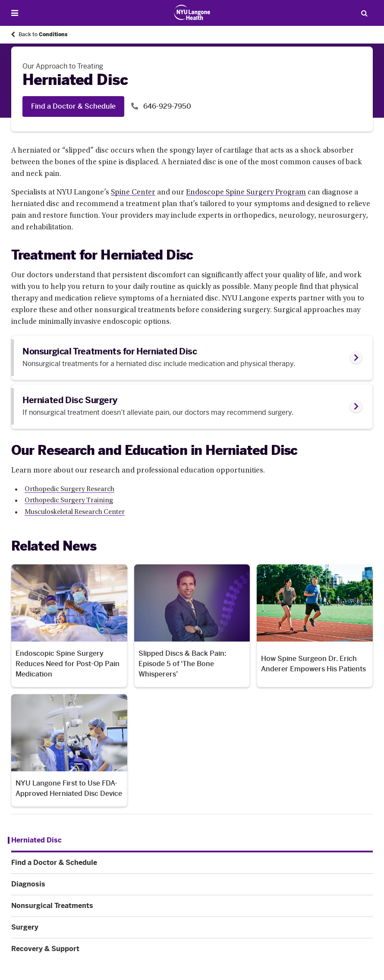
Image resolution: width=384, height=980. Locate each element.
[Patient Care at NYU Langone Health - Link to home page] (192, 13)
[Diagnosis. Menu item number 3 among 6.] (192, 884)
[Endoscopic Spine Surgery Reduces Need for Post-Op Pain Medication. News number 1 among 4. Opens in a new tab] (69, 626)
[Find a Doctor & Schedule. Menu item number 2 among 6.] (192, 863)
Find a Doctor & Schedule (73, 106)
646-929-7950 (166, 106)
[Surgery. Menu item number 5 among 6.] (192, 927)
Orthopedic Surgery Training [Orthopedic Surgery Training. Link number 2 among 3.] (69, 501)
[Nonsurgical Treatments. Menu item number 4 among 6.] (192, 906)
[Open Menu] (15, 13)
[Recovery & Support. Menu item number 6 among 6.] (192, 949)
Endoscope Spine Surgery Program (246, 193)
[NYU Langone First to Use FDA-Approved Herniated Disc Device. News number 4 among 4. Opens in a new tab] (69, 750)
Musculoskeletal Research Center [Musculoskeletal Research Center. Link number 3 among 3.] (75, 512)
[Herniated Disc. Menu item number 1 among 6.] (35, 840)
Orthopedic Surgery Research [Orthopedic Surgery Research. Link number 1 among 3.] (69, 489)
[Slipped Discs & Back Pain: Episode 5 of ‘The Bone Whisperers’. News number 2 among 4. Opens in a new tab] (192, 626)
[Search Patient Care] (364, 13)
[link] (192, 358)
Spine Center (133, 193)
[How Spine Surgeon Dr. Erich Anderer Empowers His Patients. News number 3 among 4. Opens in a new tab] (315, 626)
